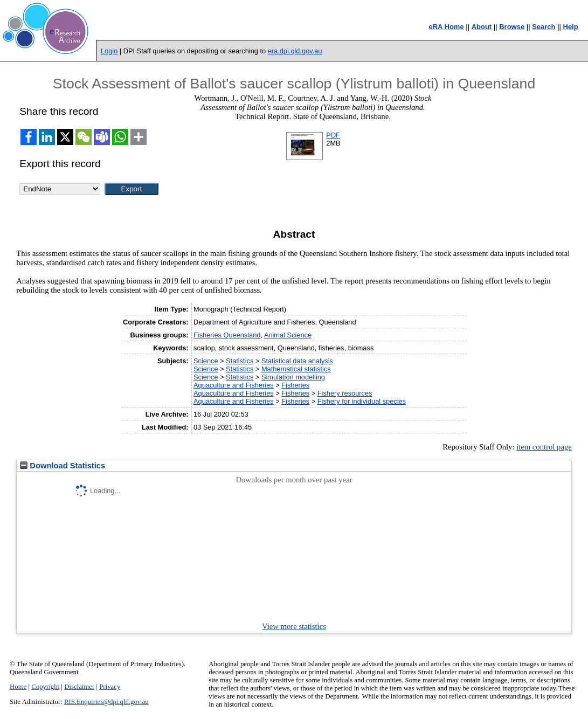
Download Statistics (63, 466)
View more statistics (294, 626)
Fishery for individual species (362, 401)
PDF (333, 135)
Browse (512, 27)
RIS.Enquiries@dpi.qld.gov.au (106, 702)
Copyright (45, 687)
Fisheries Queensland (227, 335)
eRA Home (446, 27)
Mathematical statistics (296, 369)
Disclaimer (79, 687)
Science (206, 361)
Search (544, 27)
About (482, 27)
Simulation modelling (293, 377)
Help (571, 27)
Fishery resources (345, 393)
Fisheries (295, 385)
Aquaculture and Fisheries (234, 385)
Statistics (240, 361)
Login (109, 51)
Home (18, 687)
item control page (544, 447)
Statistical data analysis (297, 361)
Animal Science (288, 335)
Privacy (110, 687)
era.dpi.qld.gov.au (295, 51)
